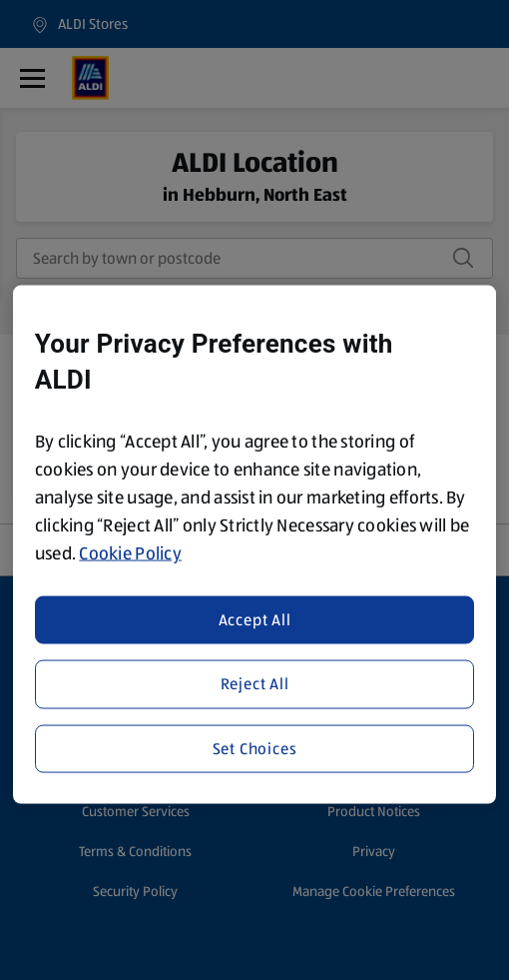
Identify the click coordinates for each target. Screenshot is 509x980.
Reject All (255, 684)
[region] (255, 545)
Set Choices (255, 748)
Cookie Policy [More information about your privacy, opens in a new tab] (130, 553)
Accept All (255, 619)
